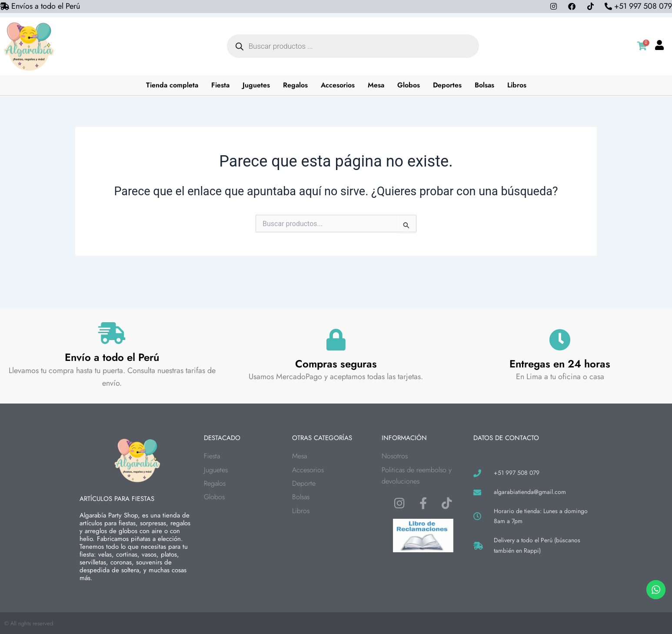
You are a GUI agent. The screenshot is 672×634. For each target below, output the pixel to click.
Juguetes (256, 85)
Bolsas (484, 85)
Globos (409, 85)
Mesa (376, 85)
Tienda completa (172, 85)
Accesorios (338, 85)
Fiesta (220, 85)
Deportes (447, 85)
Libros (517, 85)
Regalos (295, 85)
